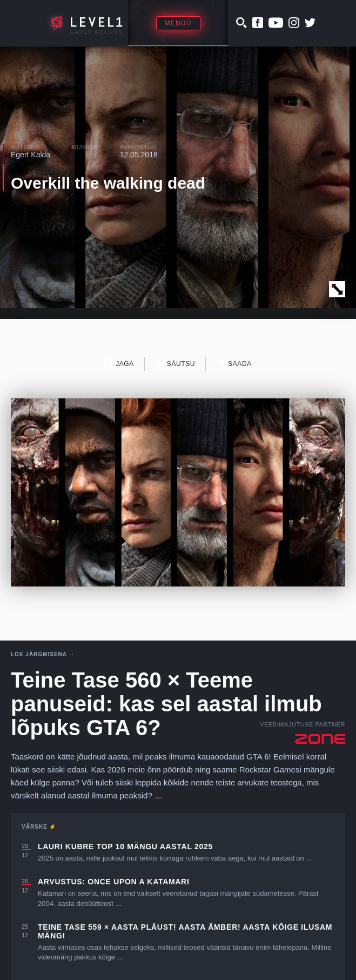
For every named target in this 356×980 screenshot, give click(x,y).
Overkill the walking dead (108, 183)
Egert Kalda (31, 155)
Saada (234, 364)
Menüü (178, 23)
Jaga (119, 364)
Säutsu (175, 364)
